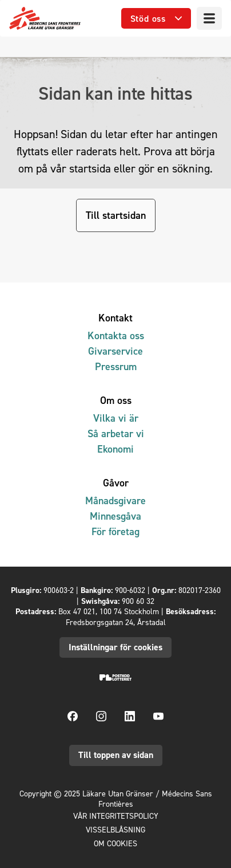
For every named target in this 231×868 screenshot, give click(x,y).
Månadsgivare (115, 500)
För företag (115, 531)
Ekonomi (115, 449)
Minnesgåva (115, 516)
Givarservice (115, 351)
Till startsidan (116, 215)
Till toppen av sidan (116, 755)
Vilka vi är (116, 418)
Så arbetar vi (116, 433)
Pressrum (116, 366)
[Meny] (209, 18)
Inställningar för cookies (115, 647)
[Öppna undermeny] (156, 19)
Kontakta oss (116, 335)
